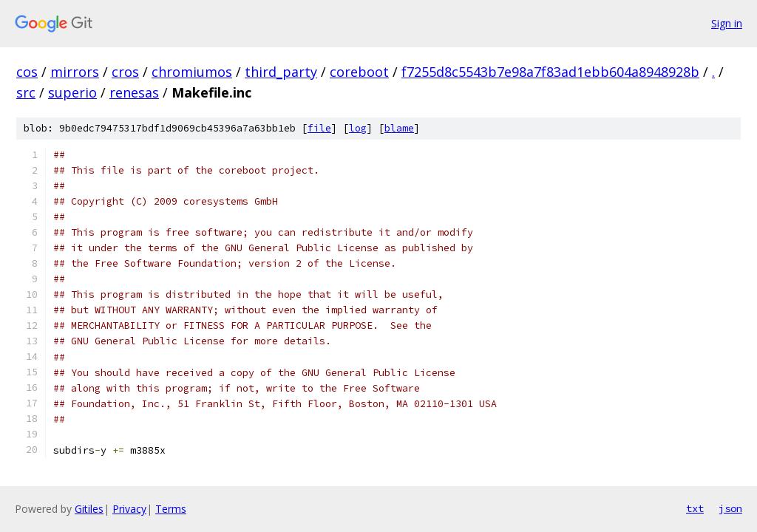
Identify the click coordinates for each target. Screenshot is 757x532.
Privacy (129, 509)
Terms (171, 509)
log (358, 128)
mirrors (75, 72)
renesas (134, 92)
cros (125, 72)
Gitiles (89, 509)
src (26, 92)
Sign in (727, 23)
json (730, 508)
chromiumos (192, 72)
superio (72, 92)
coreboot (359, 72)
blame (399, 128)
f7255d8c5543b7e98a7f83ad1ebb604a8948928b (550, 72)
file (319, 128)
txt (695, 508)
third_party (281, 72)
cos (27, 72)
